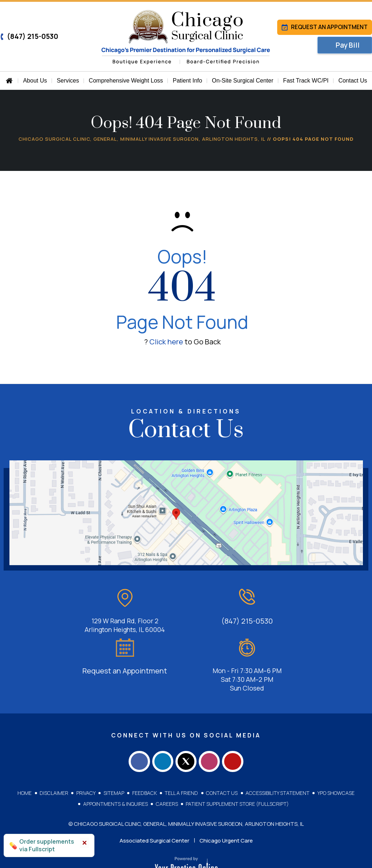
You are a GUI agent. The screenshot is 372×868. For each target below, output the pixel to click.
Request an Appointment (324, 27)
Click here (166, 342)
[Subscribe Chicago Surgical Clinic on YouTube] (237, 730)
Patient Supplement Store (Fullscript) (237, 774)
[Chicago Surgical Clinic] (186, 37)
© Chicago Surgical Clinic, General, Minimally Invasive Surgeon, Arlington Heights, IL (186, 794)
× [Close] (84, 843)
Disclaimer (55, 763)
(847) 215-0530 (29, 36)
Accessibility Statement (277, 763)
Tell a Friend (181, 763)
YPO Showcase (335, 763)
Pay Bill (349, 46)
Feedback (145, 763)
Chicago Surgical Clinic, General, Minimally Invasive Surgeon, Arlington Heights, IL (142, 139)
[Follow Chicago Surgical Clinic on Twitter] (186, 730)
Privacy (87, 763)
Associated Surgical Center (154, 810)
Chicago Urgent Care (226, 810)
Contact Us (221, 763)
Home (26, 763)
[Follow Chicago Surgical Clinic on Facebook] (135, 730)
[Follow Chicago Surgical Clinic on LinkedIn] (161, 730)
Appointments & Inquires (116, 774)
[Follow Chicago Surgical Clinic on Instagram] (211, 730)
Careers (167, 774)
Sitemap (114, 763)
